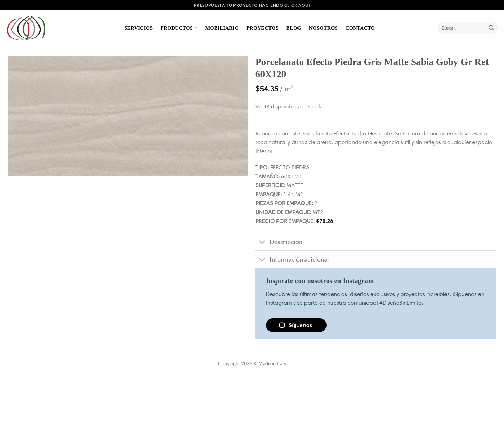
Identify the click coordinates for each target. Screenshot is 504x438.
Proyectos (262, 28)
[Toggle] (262, 243)
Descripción (279, 243)
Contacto (360, 28)
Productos (179, 28)
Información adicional (292, 260)
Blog (294, 28)
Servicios (138, 28)
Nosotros (323, 28)
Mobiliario (222, 28)
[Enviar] (491, 28)
